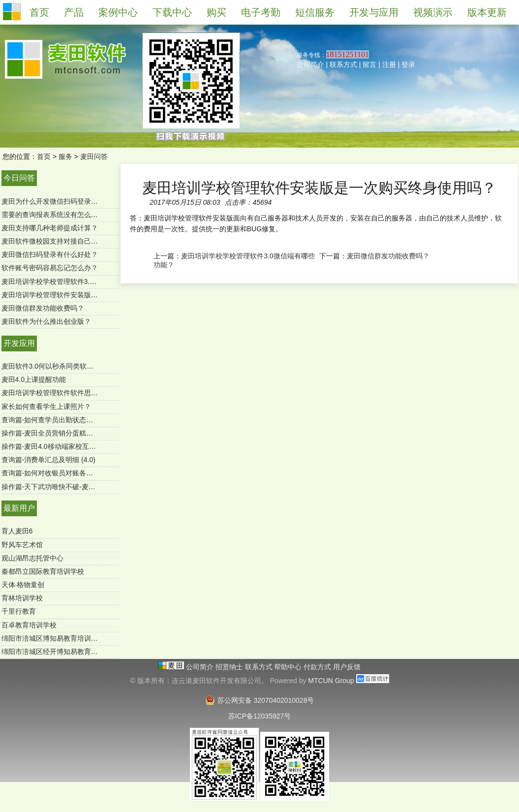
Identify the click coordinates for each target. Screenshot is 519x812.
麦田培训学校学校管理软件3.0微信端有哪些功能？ (78, 281)
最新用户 (19, 508)
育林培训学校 (22, 598)
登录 (408, 64)
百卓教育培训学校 (29, 625)
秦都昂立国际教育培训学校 (43, 571)
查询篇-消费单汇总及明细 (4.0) (48, 460)
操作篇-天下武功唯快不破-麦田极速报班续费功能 (76, 487)
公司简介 (310, 64)
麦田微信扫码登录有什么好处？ (50, 254)
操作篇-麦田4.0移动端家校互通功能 (56, 446)
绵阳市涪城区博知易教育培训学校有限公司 (67, 638)
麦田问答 (94, 156)
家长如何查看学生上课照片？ (46, 406)
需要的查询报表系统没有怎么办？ (53, 215)
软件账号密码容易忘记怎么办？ (50, 268)
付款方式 (318, 667)
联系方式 (343, 64)
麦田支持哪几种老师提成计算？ (50, 228)
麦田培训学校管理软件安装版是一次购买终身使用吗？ (84, 295)
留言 (369, 64)
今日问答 (19, 178)
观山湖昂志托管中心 (32, 558)
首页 (44, 156)
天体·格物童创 (23, 585)
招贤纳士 (230, 667)
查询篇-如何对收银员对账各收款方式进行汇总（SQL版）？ (92, 473)
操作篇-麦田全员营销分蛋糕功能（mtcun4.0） (72, 433)
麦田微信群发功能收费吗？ (43, 308)
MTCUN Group (331, 681)
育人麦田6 (17, 531)
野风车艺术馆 (22, 545)
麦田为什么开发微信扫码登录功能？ (57, 201)
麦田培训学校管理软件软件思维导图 (57, 393)
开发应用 (19, 343)
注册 (389, 64)
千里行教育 (19, 611)
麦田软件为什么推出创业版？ (46, 321)
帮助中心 (289, 667)
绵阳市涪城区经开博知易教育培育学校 (60, 652)
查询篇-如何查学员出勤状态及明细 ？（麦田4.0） (77, 420)
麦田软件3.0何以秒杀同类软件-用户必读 (62, 366)
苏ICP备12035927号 (260, 716)
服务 (65, 156)
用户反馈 (347, 667)
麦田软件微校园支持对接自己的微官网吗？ (67, 241)
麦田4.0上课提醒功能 (34, 379)
